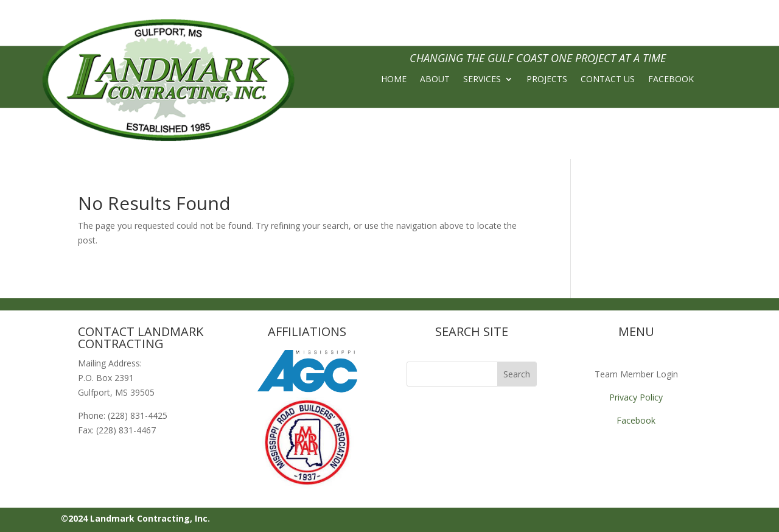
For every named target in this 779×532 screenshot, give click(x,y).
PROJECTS (547, 80)
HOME (394, 80)
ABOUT (435, 80)
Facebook (636, 420)
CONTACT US (608, 80)
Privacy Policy (636, 397)
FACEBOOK (671, 80)
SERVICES (482, 80)
